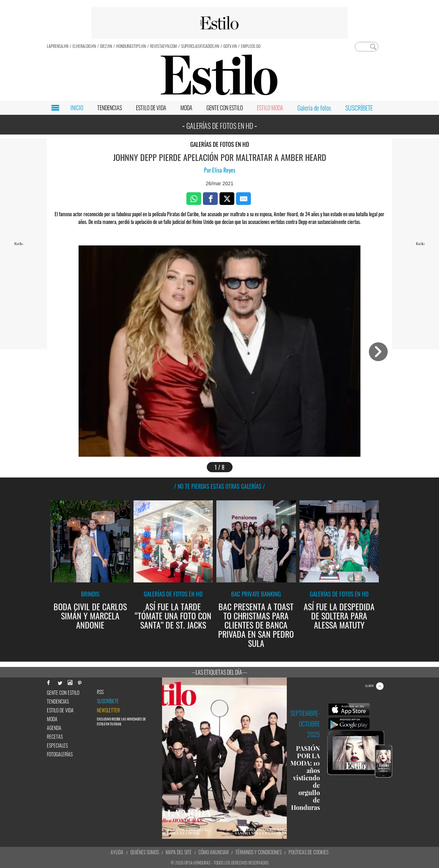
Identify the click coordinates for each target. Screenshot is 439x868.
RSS (100, 692)
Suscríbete (108, 701)
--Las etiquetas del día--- (220, 672)
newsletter (108, 710)
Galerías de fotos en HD (220, 144)
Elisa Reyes (224, 170)
